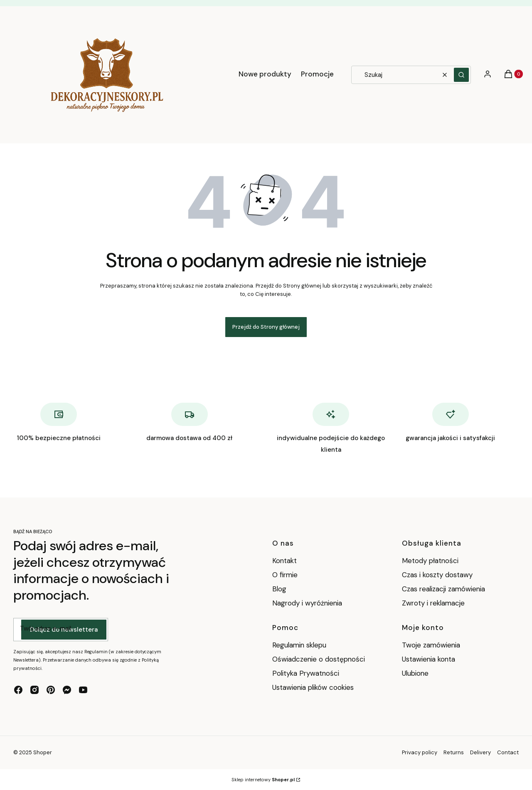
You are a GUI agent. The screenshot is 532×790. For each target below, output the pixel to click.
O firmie (285, 575)
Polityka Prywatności (306, 673)
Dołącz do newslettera (64, 630)
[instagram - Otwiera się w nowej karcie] (34, 690)
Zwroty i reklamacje (433, 603)
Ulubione (415, 673)
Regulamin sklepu (299, 645)
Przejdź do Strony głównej (266, 327)
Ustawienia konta (429, 659)
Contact (508, 752)
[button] (461, 75)
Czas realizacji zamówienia (443, 589)
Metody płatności (430, 561)
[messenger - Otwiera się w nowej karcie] (67, 690)
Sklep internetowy (263, 780)
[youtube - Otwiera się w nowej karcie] (83, 690)
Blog (279, 589)
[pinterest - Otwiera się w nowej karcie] (51, 690)
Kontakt (284, 561)
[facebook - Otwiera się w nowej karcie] (18, 690)
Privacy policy (420, 752)
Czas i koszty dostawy (437, 575)
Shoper (43, 752)
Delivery (480, 752)
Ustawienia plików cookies (314, 687)
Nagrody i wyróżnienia (307, 603)
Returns (454, 752)
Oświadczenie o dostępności (319, 659)
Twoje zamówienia (431, 645)
